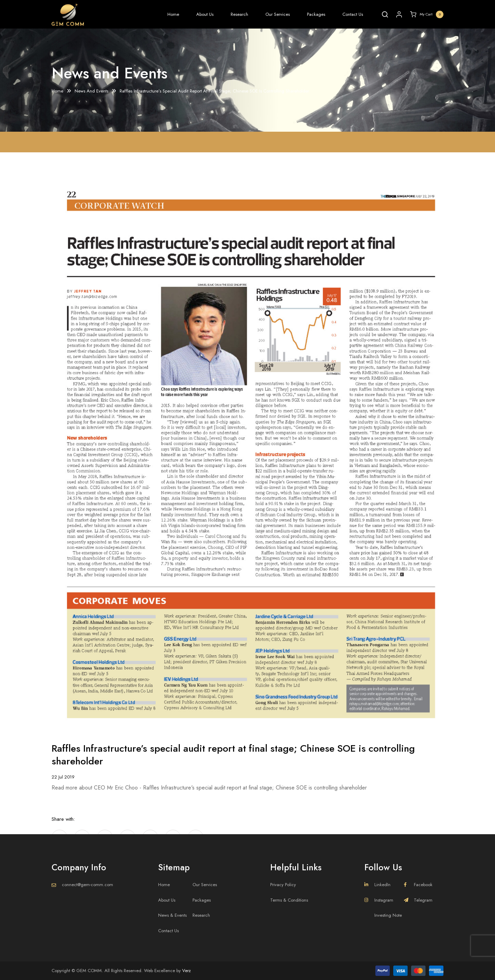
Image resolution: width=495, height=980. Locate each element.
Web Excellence (159, 971)
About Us (205, 14)
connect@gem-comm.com (87, 885)
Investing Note (388, 915)
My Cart (427, 14)
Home (173, 14)
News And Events (91, 91)
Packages (316, 14)
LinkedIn (377, 885)
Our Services (278, 14)
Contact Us (353, 14)
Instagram (379, 900)
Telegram (418, 900)
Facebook (418, 885)
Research (239, 14)
